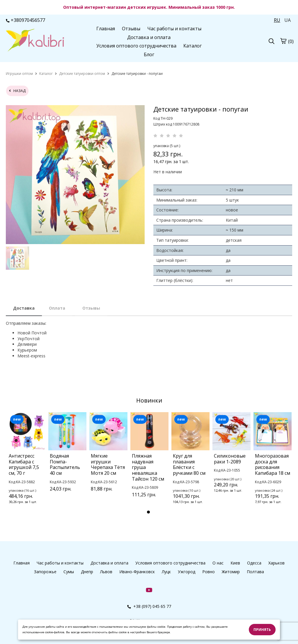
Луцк (166, 572)
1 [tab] (148, 512)
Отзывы (131, 29)
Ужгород (187, 572)
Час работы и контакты (174, 29)
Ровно (209, 572)
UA (288, 20)
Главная (106, 29)
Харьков (276, 563)
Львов (106, 572)
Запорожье (45, 572)
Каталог (193, 46)
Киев (235, 563)
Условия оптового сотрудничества (136, 46)
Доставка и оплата (149, 37)
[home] (19, 74)
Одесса (254, 563)
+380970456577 (25, 20)
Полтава (255, 572)
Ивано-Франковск (137, 572)
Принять (262, 630)
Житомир (231, 572)
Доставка (24, 308)
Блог (149, 54)
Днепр (87, 572)
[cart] (283, 41)
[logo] (35, 41)
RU (277, 20)
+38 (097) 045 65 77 (149, 606)
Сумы (69, 572)
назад (17, 91)
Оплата (57, 308)
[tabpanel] (26, 466)
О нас (218, 563)
